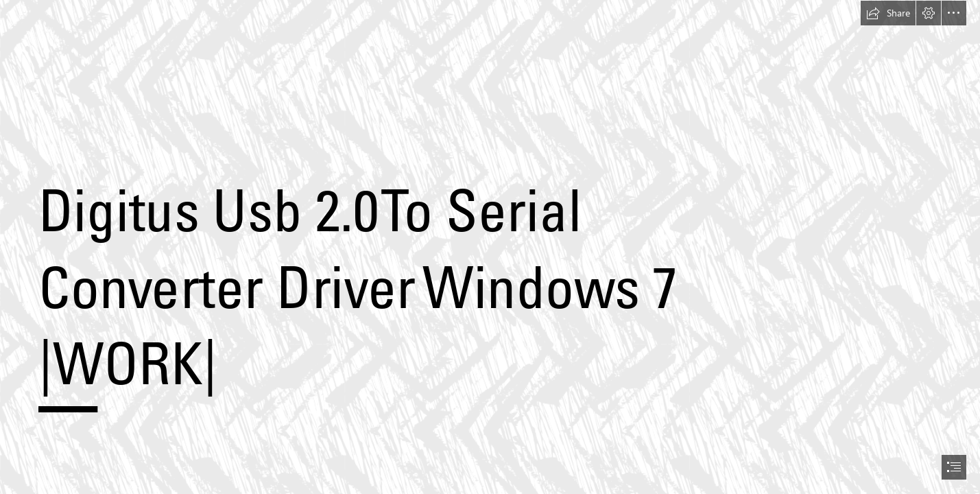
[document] (490, 247)
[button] (888, 13)
